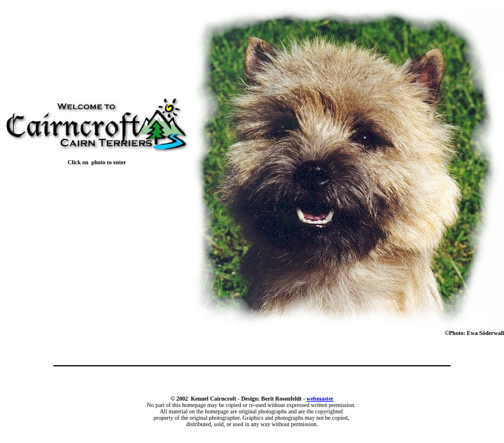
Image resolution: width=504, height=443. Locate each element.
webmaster (320, 399)
